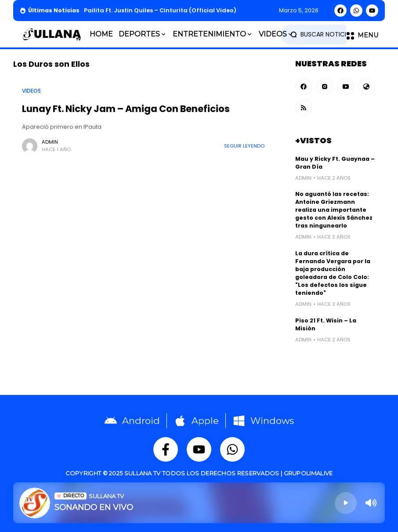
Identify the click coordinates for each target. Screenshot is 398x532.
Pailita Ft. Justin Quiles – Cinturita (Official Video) (160, 10)
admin (50, 142)
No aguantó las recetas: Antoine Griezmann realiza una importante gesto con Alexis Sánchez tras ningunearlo (334, 210)
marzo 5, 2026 (299, 10)
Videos (31, 91)
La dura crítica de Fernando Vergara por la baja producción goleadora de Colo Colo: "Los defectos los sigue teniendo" (333, 273)
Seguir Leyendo (244, 146)
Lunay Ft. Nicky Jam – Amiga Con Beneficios (126, 109)
